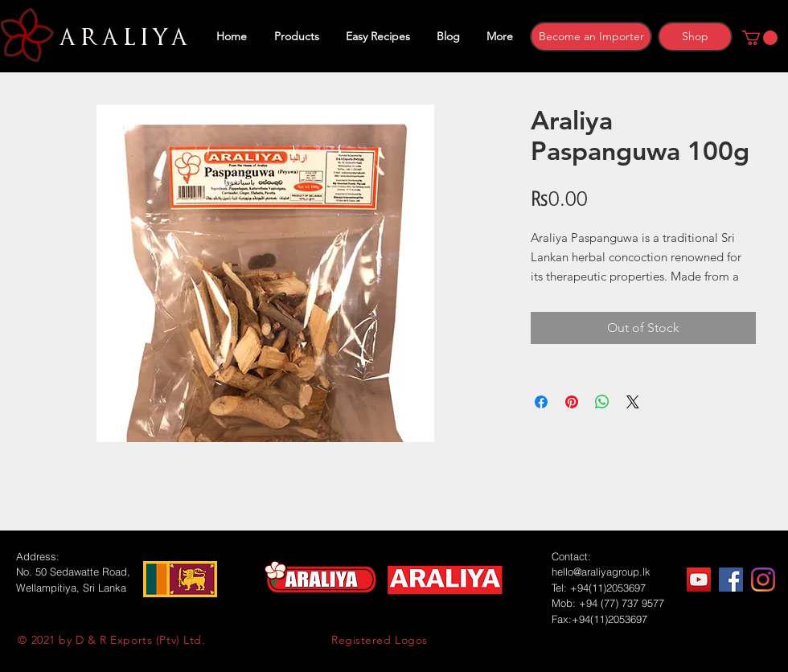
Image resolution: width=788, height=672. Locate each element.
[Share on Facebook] (541, 402)
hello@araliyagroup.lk (601, 572)
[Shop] (695, 37)
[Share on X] (633, 402)
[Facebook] (731, 580)
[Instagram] (763, 580)
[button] (760, 38)
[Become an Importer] (591, 37)
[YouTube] (699, 580)
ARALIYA (121, 38)
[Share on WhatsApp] (602, 402)
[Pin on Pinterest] (572, 402)
